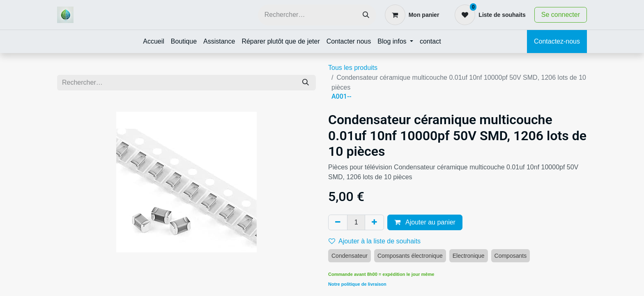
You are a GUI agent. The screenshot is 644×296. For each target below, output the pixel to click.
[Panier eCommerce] (412, 15)
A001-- (342, 96)
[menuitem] (154, 42)
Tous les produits (353, 68)
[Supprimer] (338, 222)
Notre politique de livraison (357, 284)
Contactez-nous (557, 41)
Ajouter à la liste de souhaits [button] (375, 241)
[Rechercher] (366, 15)
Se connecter (561, 15)
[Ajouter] (374, 222)
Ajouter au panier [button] (425, 222)
